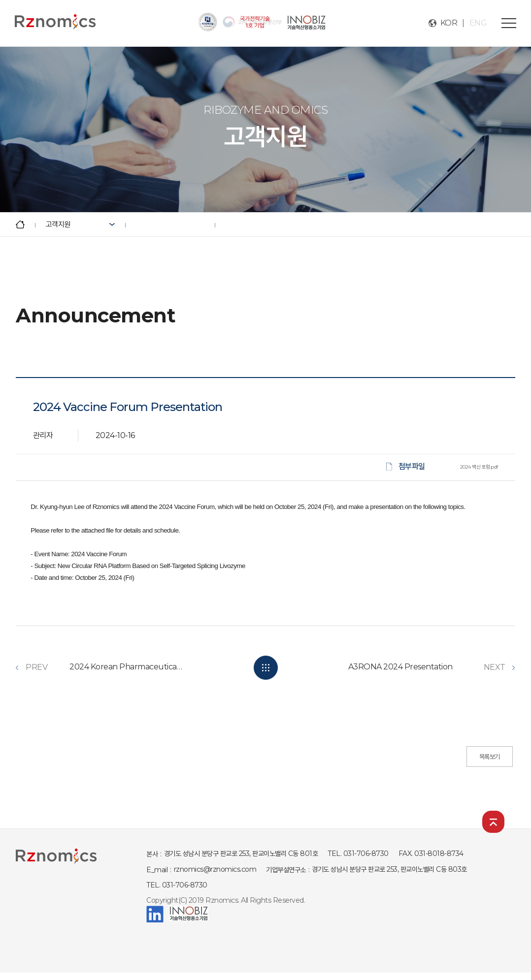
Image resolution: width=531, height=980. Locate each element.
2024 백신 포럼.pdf (479, 467)
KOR (449, 23)
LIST (266, 668)
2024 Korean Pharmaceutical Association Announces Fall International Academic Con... (126, 667)
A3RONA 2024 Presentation (400, 667)
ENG (478, 23)
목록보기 (490, 757)
